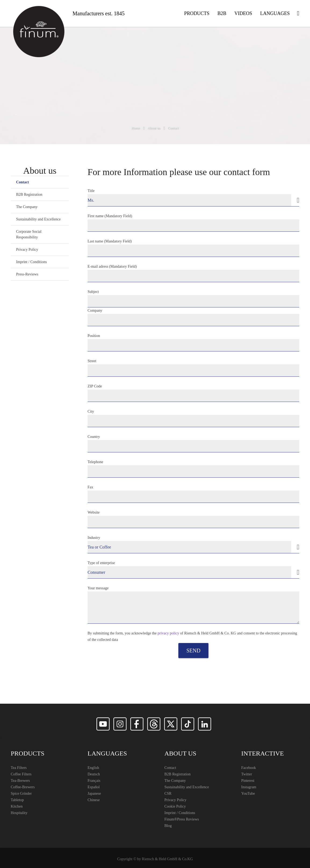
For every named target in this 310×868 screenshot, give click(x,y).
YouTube (248, 793)
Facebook (248, 768)
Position (193, 343)
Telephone (193, 469)
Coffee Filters (21, 774)
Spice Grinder (21, 793)
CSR (168, 793)
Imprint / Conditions (31, 262)
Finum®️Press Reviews (182, 819)
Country (193, 444)
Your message (193, 605)
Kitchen (17, 806)
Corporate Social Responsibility (29, 234)
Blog (168, 826)
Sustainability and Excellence (38, 219)
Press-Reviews (27, 274)
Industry (193, 544)
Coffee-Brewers (23, 787)
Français (94, 781)
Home (136, 128)
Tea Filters (19, 768)
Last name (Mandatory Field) (193, 248)
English (93, 768)
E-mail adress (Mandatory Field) (193, 273)
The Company (27, 207)
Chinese (94, 800)
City (193, 418)
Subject (193, 299)
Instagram (249, 787)
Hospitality (19, 813)
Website (193, 519)
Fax (193, 494)
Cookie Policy (175, 806)
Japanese (94, 793)
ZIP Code (193, 393)
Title (193, 198)
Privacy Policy (27, 250)
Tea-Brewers (20, 781)
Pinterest (248, 781)
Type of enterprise (193, 570)
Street (193, 368)
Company (193, 317)
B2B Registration (29, 195)
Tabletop (17, 800)
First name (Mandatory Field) (193, 223)
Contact (22, 182)
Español (94, 787)
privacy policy (168, 633)
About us (154, 128)
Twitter (247, 774)
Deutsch (94, 774)
